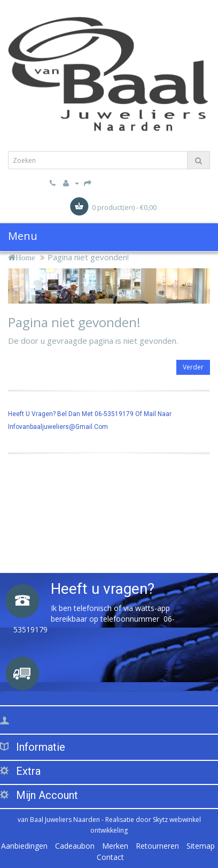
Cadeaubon (75, 846)
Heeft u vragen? (103, 589)
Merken (115, 846)
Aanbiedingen (24, 846)
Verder (193, 367)
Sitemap (201, 846)
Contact (110, 857)
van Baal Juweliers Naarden (59, 820)
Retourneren (157, 846)
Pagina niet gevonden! (88, 257)
